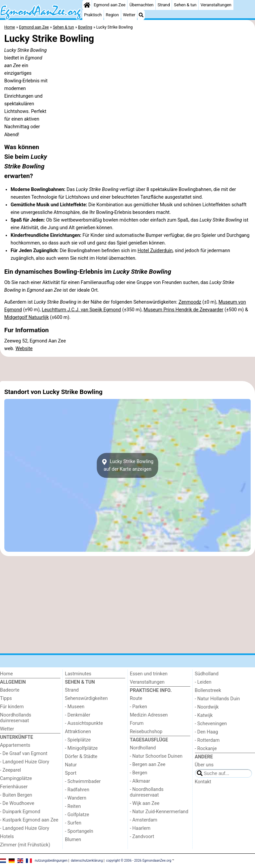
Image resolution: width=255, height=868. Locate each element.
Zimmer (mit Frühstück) (25, 845)
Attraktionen (78, 732)
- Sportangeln (79, 831)
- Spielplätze (78, 740)
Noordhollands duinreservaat (16, 718)
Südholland (207, 674)
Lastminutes (78, 674)
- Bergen (139, 773)
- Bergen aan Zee (148, 765)
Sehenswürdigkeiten (86, 698)
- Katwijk (204, 715)
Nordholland (143, 748)
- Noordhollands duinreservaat (147, 792)
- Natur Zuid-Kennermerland (159, 812)
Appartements (15, 745)
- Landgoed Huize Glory (25, 762)
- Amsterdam (144, 820)
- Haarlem (140, 828)
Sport (71, 773)
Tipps (6, 698)
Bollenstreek (208, 690)
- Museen (75, 707)
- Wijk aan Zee (145, 803)
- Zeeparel (10, 770)
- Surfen (73, 823)
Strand (164, 5)
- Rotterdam (207, 740)
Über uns (204, 765)
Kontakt (203, 782)
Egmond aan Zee (110, 5)
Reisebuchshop (146, 732)
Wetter (129, 15)
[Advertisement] (127, 369)
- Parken (138, 707)
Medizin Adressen (149, 715)
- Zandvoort (142, 837)
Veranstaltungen (216, 5)
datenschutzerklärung (87, 861)
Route (136, 698)
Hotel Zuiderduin (155, 251)
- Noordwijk (207, 707)
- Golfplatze (77, 815)
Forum (137, 723)
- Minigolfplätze (82, 748)
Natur (71, 765)
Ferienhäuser (14, 787)
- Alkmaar (140, 781)
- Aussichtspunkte (84, 723)
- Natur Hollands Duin (217, 699)
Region (112, 15)
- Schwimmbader (83, 781)
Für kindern (12, 707)
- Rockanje (206, 749)
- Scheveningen (211, 724)
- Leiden (203, 682)
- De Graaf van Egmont (24, 754)
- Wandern (76, 798)
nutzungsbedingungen (51, 861)
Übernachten (141, 5)
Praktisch (93, 15)
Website (24, 349)
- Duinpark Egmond (20, 812)
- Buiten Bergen (16, 795)
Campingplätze (16, 778)
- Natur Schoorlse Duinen (156, 756)
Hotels (7, 837)
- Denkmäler (78, 715)
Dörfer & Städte (81, 757)
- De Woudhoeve (17, 803)
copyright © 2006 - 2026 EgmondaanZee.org (139, 861)
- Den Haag (207, 732)
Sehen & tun (185, 5)
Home (6, 674)
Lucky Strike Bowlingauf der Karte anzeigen (127, 465)
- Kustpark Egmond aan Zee (29, 820)
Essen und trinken (149, 674)
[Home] (87, 5)
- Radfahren (77, 790)
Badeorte (10, 690)
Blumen (73, 840)
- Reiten (73, 806)
